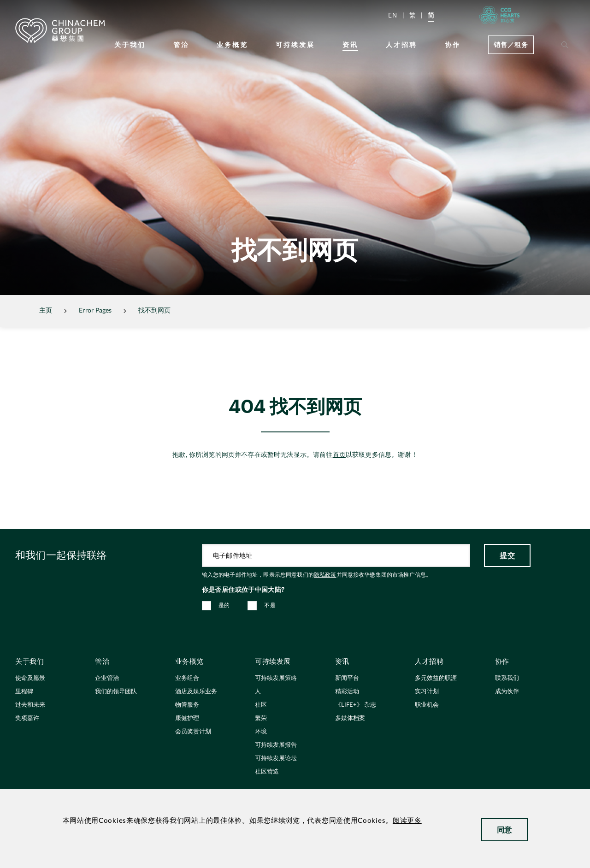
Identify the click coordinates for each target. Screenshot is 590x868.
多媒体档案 (350, 718)
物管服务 (187, 705)
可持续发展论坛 (276, 759)
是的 (224, 605)
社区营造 (267, 772)
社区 (261, 705)
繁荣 (261, 718)
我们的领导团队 (116, 692)
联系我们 (507, 678)
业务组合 (187, 678)
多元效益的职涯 (436, 678)
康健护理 (187, 718)
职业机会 (427, 705)
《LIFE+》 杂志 (356, 705)
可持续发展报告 (276, 745)
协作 (453, 44)
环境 (261, 732)
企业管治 (107, 678)
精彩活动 (347, 692)
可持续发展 (295, 44)
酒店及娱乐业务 (196, 692)
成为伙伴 (507, 692)
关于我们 (130, 44)
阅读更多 (407, 821)
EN (393, 15)
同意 (504, 830)
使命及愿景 (30, 678)
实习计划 (427, 692)
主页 (46, 311)
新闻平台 (347, 678)
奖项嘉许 (27, 718)
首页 (339, 455)
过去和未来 (30, 705)
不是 (270, 605)
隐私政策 (325, 575)
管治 (181, 44)
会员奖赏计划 (193, 732)
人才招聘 (401, 44)
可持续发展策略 (276, 678)
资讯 (350, 44)
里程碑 (24, 692)
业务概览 (232, 44)
